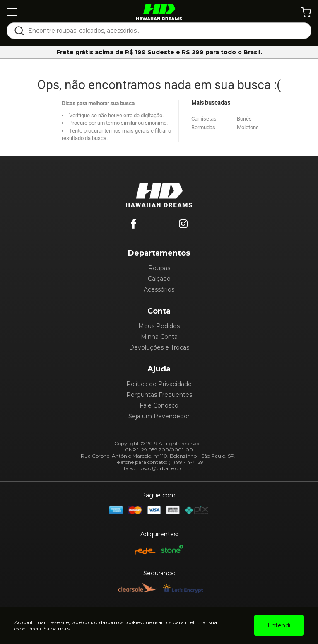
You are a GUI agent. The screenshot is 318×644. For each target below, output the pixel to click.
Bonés (244, 119)
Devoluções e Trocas (159, 347)
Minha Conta (159, 337)
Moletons (248, 127)
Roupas (159, 268)
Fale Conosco (159, 405)
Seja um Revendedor (159, 416)
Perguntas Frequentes (159, 395)
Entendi (279, 625)
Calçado (159, 279)
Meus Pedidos (159, 326)
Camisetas (204, 119)
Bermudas (203, 127)
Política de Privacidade (159, 384)
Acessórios (159, 289)
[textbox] (165, 31)
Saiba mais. (57, 628)
